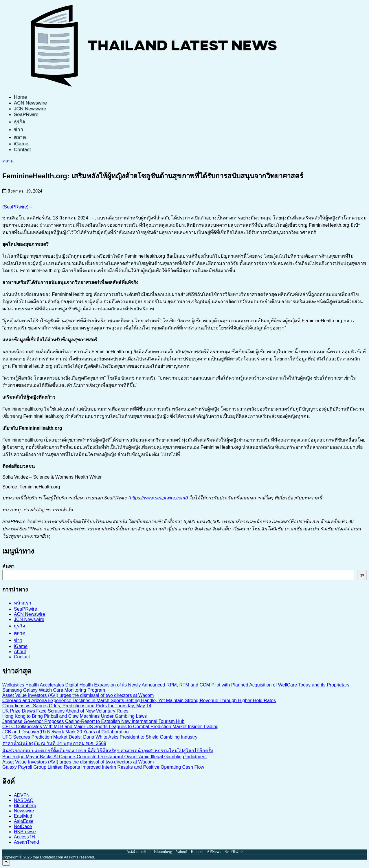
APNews (214, 852)
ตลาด (20, 137)
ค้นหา (8, 566)
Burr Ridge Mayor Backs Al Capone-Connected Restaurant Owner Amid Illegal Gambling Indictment (104, 757)
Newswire (24, 811)
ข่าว (19, 130)
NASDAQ (24, 800)
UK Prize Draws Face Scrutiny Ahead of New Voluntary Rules (65, 711)
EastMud (23, 816)
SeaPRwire (26, 115)
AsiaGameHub (138, 852)
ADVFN (22, 795)
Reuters (197, 852)
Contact (22, 150)
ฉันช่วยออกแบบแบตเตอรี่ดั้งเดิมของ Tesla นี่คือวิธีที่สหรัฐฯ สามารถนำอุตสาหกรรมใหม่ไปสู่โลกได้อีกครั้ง (108, 751)
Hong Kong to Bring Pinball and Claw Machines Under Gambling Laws (75, 716)
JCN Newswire (30, 109)
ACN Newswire (30, 103)
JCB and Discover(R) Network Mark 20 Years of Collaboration (66, 732)
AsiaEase (24, 821)
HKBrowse (25, 832)
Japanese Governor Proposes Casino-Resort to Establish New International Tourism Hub (93, 721)
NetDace (23, 826)
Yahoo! (182, 852)
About (20, 652)
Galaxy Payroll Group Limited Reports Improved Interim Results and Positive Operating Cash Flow (103, 767)
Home (20, 97)
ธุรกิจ (20, 122)
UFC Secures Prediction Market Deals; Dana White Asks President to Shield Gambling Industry (100, 737)
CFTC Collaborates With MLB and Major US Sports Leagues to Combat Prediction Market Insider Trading (110, 727)
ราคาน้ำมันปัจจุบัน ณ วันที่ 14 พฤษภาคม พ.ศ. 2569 (54, 743)
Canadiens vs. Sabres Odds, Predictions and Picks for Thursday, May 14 (77, 706)
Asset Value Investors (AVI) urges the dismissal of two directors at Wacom (78, 695)
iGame (21, 144)
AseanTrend (26, 842)
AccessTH (24, 837)
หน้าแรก (23, 603)
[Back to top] (6, 863)
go (362, 575)
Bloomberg (25, 806)
